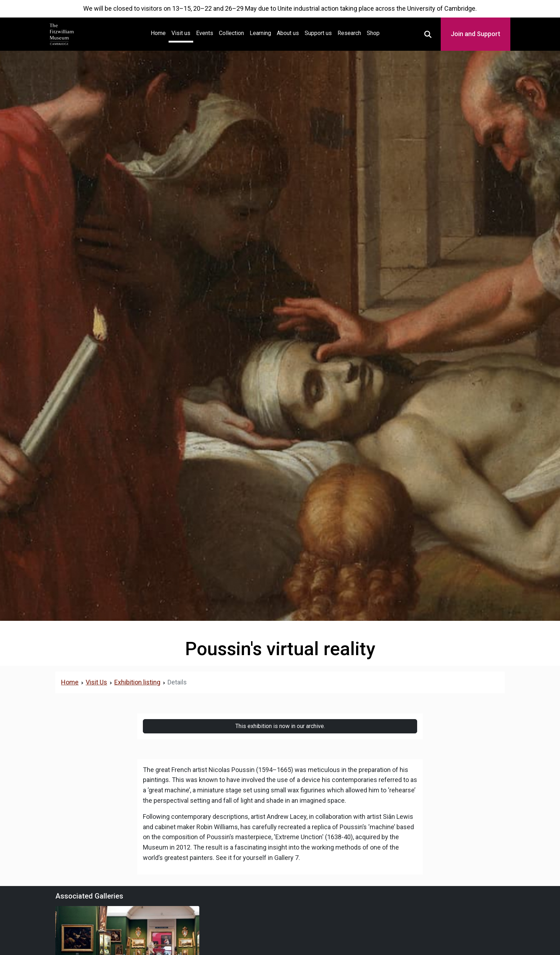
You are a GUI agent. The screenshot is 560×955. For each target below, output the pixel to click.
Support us (318, 33)
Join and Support (476, 34)
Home (160, 32)
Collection (231, 33)
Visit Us (96, 682)
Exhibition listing (137, 682)
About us (288, 33)
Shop (373, 33)
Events (205, 33)
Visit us (181, 33)
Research (349, 33)
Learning (260, 33)
